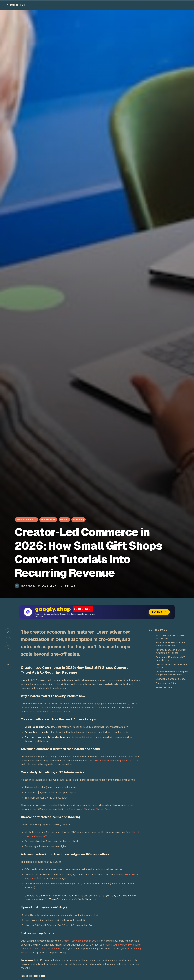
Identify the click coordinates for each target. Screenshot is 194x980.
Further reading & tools (167, 683)
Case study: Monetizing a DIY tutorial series (170, 659)
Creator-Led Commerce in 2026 (54, 712)
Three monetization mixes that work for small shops (171, 644)
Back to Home (16, 5)
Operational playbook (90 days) (171, 679)
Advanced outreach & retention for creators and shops (171, 651)
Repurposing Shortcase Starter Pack (90, 809)
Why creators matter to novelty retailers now (171, 637)
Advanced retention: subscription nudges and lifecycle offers (172, 673)
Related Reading (164, 687)
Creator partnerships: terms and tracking (171, 666)
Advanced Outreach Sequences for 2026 (117, 761)
